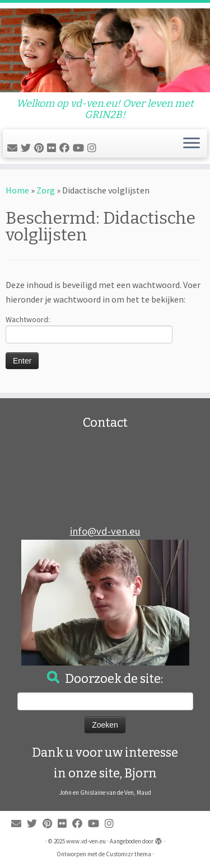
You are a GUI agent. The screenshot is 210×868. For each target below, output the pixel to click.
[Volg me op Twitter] (27, 148)
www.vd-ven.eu (86, 841)
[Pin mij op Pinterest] (41, 148)
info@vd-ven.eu (105, 531)
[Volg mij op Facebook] (66, 148)
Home (17, 190)
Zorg (46, 190)
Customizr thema (129, 854)
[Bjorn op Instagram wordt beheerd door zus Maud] (94, 148)
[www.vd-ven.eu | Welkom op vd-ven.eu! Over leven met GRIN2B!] (105, 50)
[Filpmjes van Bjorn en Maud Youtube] (80, 148)
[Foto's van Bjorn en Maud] (53, 148)
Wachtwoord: (89, 329)
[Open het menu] (192, 144)
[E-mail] (14, 148)
